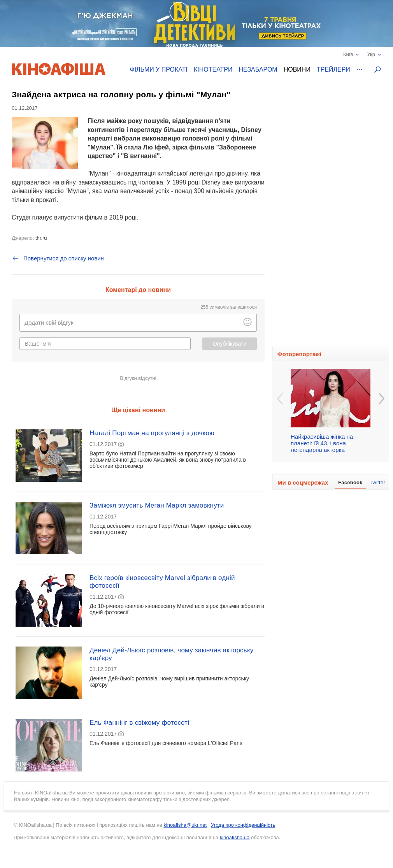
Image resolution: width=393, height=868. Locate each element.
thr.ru (41, 238)
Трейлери (333, 69)
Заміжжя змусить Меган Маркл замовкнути (157, 505)
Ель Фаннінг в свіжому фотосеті (139, 723)
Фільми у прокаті (159, 69)
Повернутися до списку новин (58, 258)
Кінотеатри (213, 69)
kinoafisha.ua (235, 837)
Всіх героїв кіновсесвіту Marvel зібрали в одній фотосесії (162, 582)
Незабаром (258, 69)
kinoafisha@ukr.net (185, 825)
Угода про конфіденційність (243, 825)
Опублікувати (230, 344)
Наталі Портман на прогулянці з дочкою (152, 433)
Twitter (377, 482)
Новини (297, 69)
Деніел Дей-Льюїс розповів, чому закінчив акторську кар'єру (171, 654)
